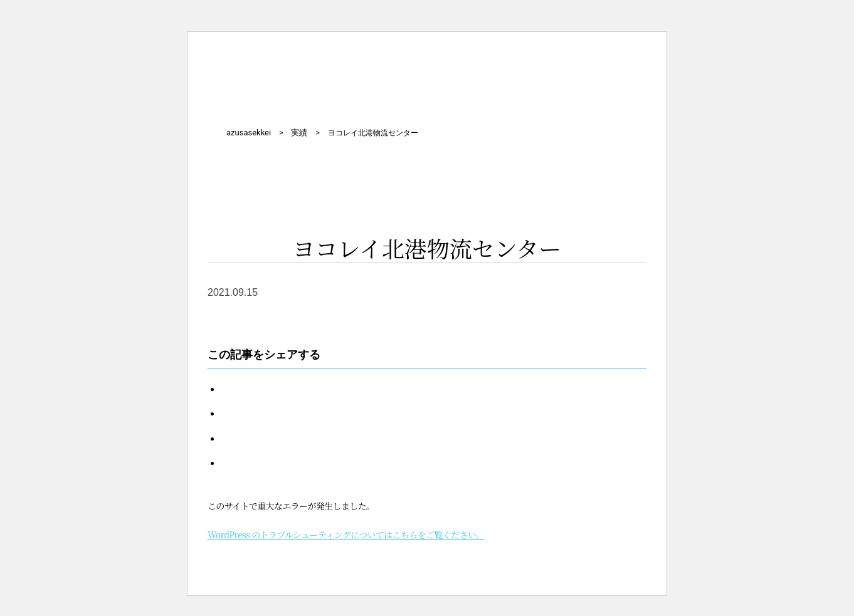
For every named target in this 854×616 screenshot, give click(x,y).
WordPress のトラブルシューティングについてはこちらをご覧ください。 (346, 535)
